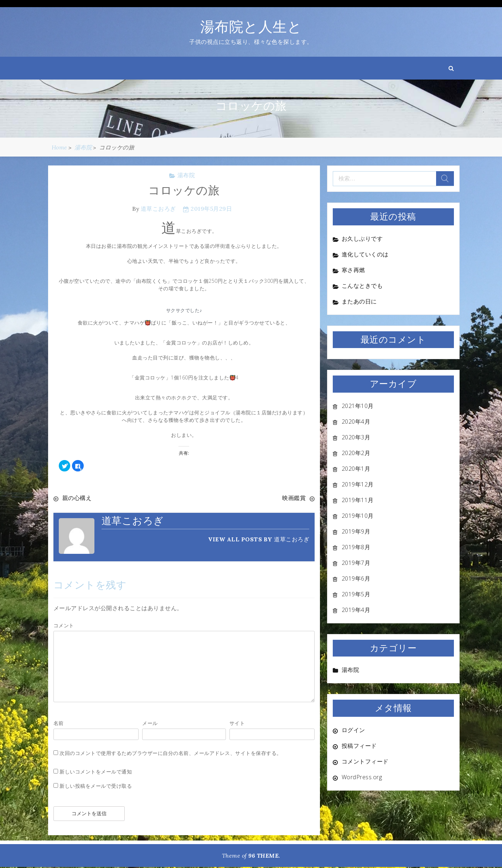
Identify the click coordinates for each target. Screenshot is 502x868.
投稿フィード (359, 746)
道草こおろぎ (158, 209)
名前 (59, 723)
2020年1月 (356, 469)
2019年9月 (356, 531)
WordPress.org (362, 777)
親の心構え (77, 498)
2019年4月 (356, 610)
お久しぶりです (362, 239)
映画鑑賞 (294, 498)
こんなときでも (362, 286)
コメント (64, 625)
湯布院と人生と (251, 27)
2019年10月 (358, 516)
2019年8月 (356, 547)
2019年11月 (358, 500)
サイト (237, 723)
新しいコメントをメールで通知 (96, 772)
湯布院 (186, 175)
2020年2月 (356, 453)
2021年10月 (358, 406)
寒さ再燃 (353, 270)
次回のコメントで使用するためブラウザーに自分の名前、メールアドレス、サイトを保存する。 (171, 753)
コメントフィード (365, 761)
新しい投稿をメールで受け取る (96, 786)
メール (150, 723)
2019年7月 (356, 563)
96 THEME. (264, 856)
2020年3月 (356, 437)
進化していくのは (365, 254)
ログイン (353, 730)
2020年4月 (356, 422)
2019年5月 (356, 594)
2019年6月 (356, 578)
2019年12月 (358, 484)
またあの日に (359, 301)
